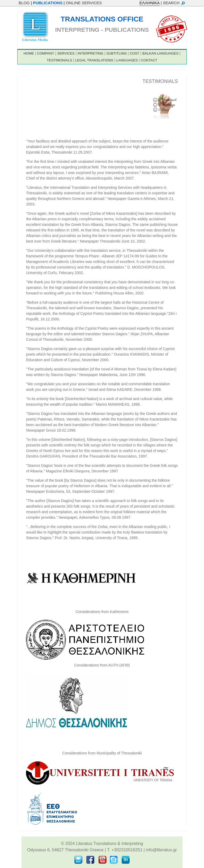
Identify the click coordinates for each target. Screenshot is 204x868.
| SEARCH (173, 3)
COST (134, 53)
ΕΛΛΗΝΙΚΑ (150, 3)
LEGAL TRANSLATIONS (94, 60)
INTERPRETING (90, 53)
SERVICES (66, 53)
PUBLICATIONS (48, 3)
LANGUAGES (127, 60)
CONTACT (149, 60)
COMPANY (46, 53)
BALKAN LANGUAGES (160, 53)
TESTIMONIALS (59, 60)
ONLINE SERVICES (84, 3)
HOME (29, 53)
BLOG (24, 3)
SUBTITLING (116, 53)
